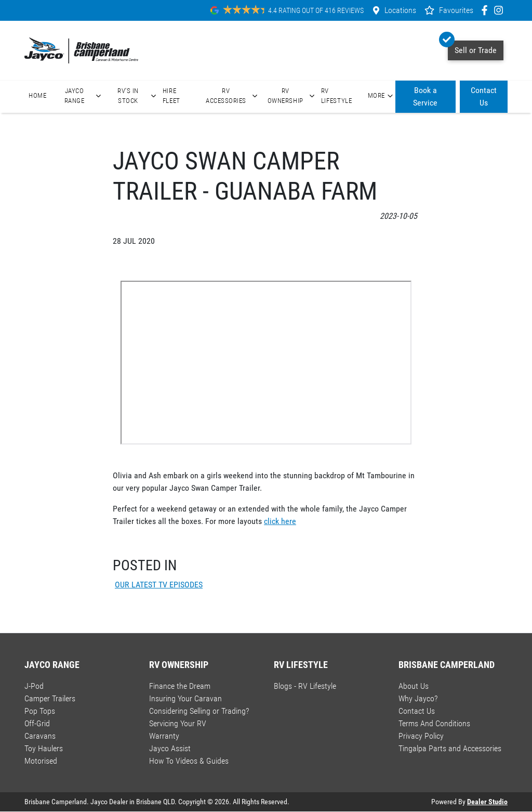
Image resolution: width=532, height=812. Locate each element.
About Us (414, 686)
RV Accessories (233, 96)
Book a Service (425, 96)
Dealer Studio (487, 802)
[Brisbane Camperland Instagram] (501, 10)
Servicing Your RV (178, 723)
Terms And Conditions (434, 723)
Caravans (40, 736)
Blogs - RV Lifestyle (305, 686)
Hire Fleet (171, 96)
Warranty (164, 736)
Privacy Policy (421, 736)
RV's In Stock (138, 96)
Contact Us (484, 96)
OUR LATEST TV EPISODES (159, 585)
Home (38, 95)
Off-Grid (37, 723)
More (382, 96)
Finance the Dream (180, 686)
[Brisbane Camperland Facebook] (487, 10)
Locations (400, 10)
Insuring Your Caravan (185, 698)
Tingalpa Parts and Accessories (450, 748)
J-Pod (34, 686)
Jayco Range (84, 96)
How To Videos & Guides (189, 761)
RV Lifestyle (337, 96)
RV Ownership (292, 96)
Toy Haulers (44, 748)
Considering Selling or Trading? (199, 711)
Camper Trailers (50, 698)
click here (280, 521)
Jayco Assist (170, 748)
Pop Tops (40, 711)
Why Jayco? (418, 698)
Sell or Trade (472, 48)
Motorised (41, 761)
